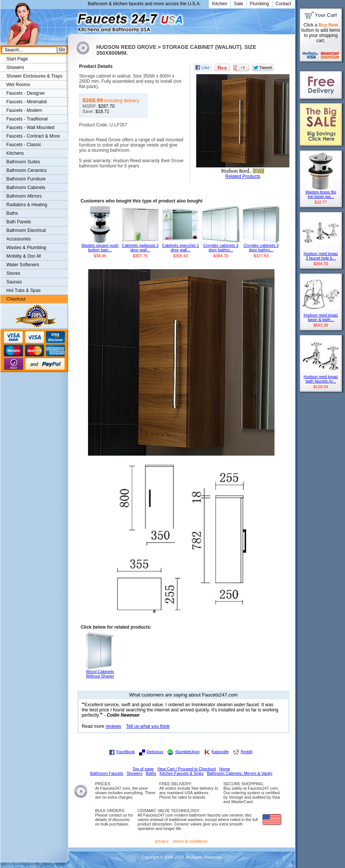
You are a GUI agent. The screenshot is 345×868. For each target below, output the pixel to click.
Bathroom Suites (23, 162)
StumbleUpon (187, 752)
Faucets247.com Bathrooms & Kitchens (72, 20)
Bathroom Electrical (26, 230)
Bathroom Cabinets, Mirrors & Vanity (240, 773)
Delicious (155, 752)
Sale (239, 4)
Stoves (13, 273)
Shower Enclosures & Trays (34, 76)
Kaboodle (220, 752)
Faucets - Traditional (27, 119)
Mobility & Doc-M (23, 256)
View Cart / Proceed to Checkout (186, 769)
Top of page (143, 769)
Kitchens (15, 153)
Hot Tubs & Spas (23, 290)
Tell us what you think (148, 726)
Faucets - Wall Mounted (30, 128)
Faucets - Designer (26, 93)
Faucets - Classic (24, 145)
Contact (283, 4)
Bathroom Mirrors (24, 196)
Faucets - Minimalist (27, 102)
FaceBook (126, 752)
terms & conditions (190, 841)
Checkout (16, 299)
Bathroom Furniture (26, 179)
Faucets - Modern (24, 110)
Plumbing (259, 4)
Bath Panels (19, 222)
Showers (15, 67)
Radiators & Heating (27, 205)
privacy (162, 841)
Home (225, 769)
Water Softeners (23, 265)
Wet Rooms (18, 85)
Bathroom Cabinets (26, 188)
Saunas (14, 282)
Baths (12, 213)
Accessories (19, 239)
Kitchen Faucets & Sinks (182, 773)
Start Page (17, 59)
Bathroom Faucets (107, 773)
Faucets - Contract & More (33, 136)
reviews (113, 726)
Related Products (243, 176)
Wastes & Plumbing (26, 248)
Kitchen (220, 4)
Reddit (246, 752)
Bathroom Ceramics (26, 170)
